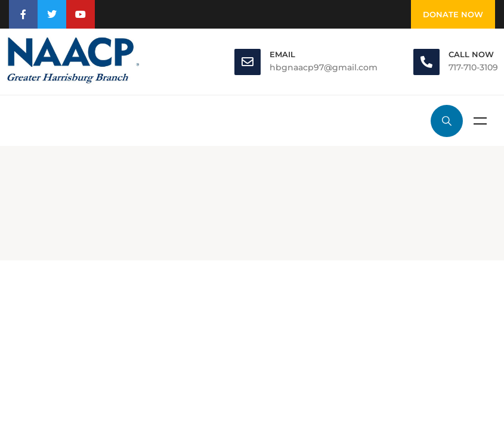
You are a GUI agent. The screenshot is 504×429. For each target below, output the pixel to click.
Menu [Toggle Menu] (480, 121)
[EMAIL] (248, 62)
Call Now (471, 54)
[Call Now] (426, 62)
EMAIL (282, 54)
